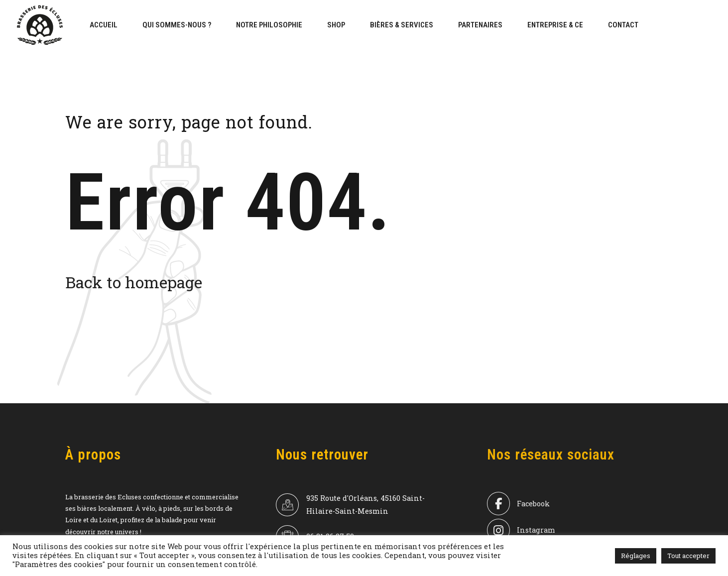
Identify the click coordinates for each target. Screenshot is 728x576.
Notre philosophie (269, 25)
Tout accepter (688, 556)
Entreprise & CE (555, 25)
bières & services (402, 25)
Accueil (104, 25)
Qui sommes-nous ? (177, 25)
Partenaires (480, 25)
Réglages (636, 556)
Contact (623, 25)
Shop (336, 25)
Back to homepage (134, 282)
